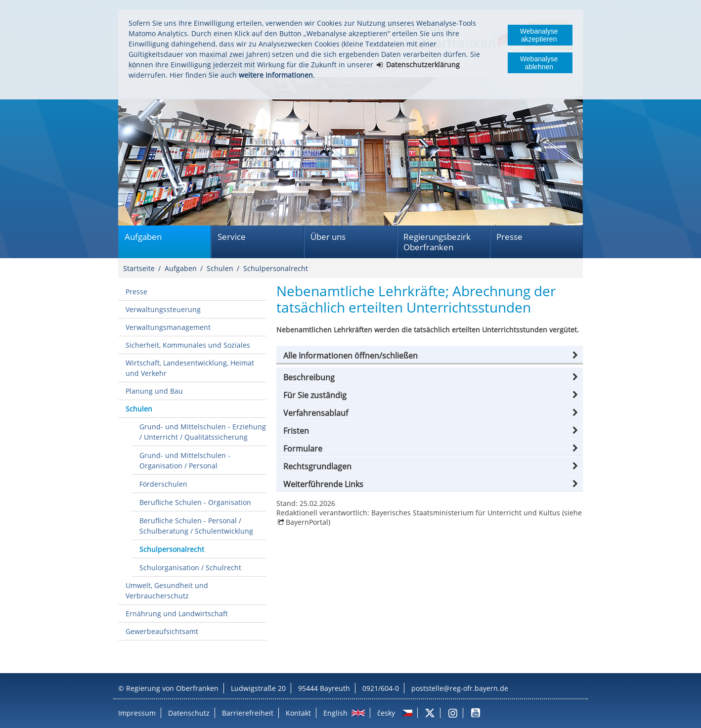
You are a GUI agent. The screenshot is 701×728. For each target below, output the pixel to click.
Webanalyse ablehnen (539, 63)
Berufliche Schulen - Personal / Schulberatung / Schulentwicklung (196, 526)
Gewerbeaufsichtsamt (162, 631)
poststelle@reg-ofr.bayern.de (460, 688)
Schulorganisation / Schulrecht (190, 568)
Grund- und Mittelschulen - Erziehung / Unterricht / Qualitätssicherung (203, 432)
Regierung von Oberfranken (172, 688)
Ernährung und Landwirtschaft (177, 614)
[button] (430, 356)
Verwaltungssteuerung (163, 309)
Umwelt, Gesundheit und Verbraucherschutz (167, 591)
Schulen (220, 268)
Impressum (137, 713)
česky (386, 713)
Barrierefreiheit (248, 713)
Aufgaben (143, 237)
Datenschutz (189, 713)
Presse (509, 237)
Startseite (139, 268)
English (335, 713)
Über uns (328, 237)
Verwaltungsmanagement (168, 327)
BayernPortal (307, 522)
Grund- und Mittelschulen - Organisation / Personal (185, 460)
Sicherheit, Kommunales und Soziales (188, 345)
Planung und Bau (154, 391)
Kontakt (298, 713)
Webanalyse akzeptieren (539, 35)
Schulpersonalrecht (276, 268)
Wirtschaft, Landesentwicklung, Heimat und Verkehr (190, 368)
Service (232, 237)
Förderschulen (163, 484)
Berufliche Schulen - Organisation (195, 502)
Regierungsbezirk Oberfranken (437, 242)
